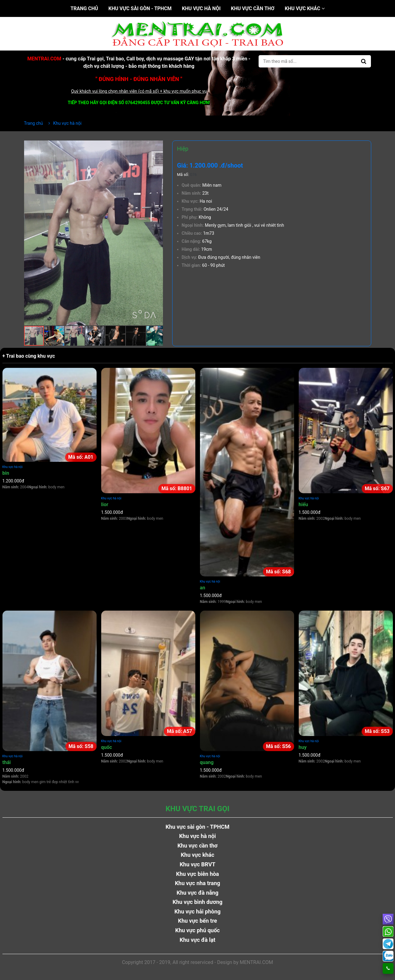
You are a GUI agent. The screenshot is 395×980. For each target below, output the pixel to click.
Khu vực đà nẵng (197, 893)
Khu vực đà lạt (197, 940)
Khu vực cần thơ (253, 8)
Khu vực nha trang (198, 883)
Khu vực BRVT (197, 864)
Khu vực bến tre (198, 921)
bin (6, 473)
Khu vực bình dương (197, 902)
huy (303, 747)
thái (7, 762)
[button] (157, 146)
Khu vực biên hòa (197, 874)
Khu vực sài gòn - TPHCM (140, 8)
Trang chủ (84, 8)
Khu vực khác (305, 8)
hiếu (304, 504)
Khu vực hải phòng (197, 911)
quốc (107, 747)
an (203, 588)
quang (207, 762)
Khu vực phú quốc (198, 930)
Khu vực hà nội (201, 8)
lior (105, 504)
